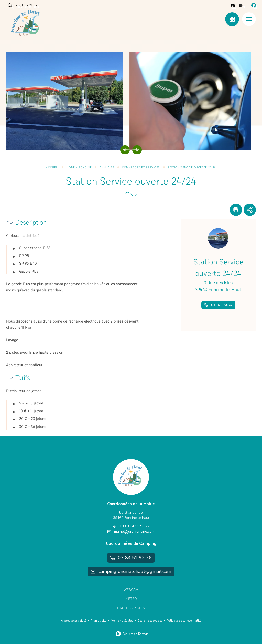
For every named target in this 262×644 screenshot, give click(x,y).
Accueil (52, 168)
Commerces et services (141, 168)
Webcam (131, 590)
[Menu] (249, 19)
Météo (131, 599)
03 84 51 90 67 (218, 305)
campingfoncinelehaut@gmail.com (131, 571)
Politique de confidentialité (184, 621)
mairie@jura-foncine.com (131, 532)
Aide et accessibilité (73, 621)
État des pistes (131, 608)
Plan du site (98, 621)
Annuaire (107, 168)
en (241, 6)
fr (233, 6)
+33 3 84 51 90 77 (131, 526)
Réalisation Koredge (131, 634)
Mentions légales (122, 621)
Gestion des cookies (150, 621)
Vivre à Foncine (79, 168)
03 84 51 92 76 (131, 558)
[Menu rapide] (232, 19)
